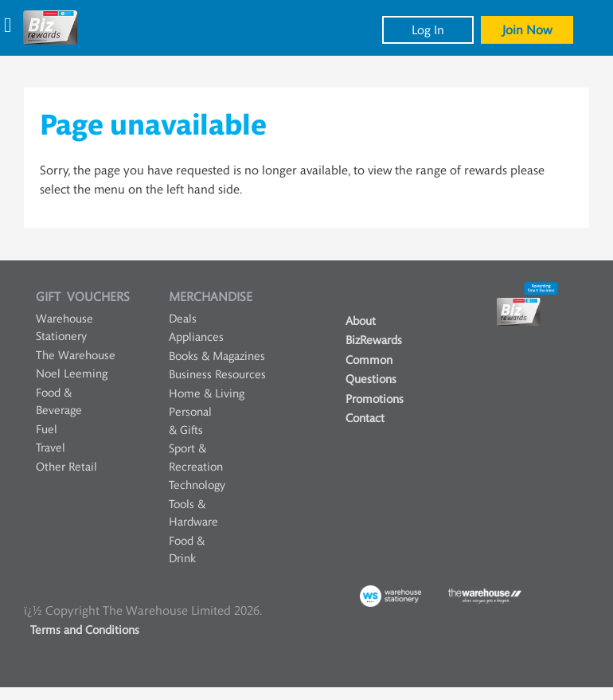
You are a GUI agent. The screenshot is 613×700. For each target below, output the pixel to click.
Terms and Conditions (85, 630)
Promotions (375, 399)
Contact (365, 418)
